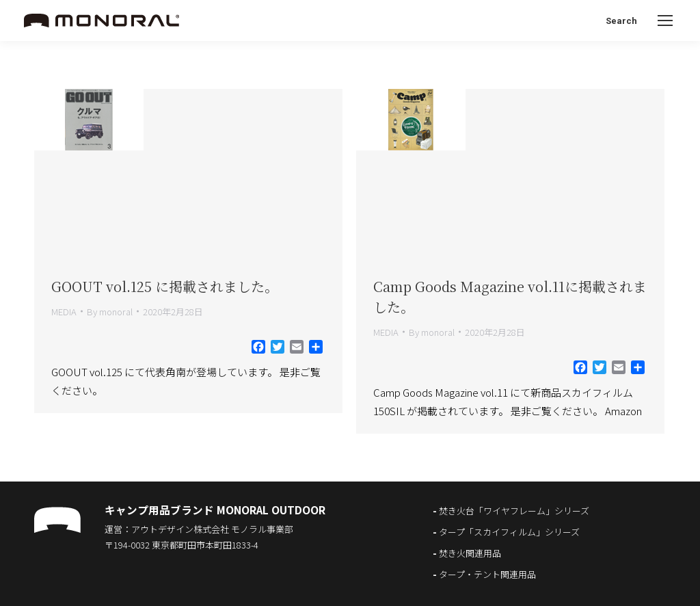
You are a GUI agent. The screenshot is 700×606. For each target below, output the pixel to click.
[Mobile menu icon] (665, 21)
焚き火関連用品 (470, 553)
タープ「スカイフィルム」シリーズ (509, 532)
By (110, 312)
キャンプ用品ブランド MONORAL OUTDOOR (215, 510)
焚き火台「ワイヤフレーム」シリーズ (514, 511)
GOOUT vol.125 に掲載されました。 (165, 286)
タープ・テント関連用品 (487, 574)
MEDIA (64, 312)
